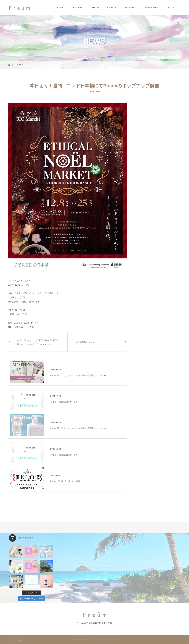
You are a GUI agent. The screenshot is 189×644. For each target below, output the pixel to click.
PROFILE (112, 8)
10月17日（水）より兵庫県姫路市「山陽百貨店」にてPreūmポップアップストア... (38, 342)
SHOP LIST (130, 8)
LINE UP (94, 8)
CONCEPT (77, 8)
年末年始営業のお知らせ (85, 342)
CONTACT (172, 8)
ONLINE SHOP (151, 8)
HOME (60, 8)
